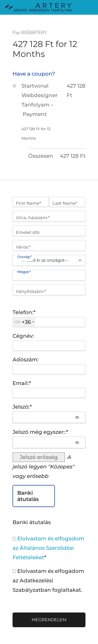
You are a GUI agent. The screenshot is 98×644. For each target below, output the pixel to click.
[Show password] (77, 417)
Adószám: (26, 360)
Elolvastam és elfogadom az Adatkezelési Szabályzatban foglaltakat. (48, 580)
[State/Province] (49, 275)
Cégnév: (23, 336)
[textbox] (49, 322)
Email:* (22, 383)
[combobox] (24, 322)
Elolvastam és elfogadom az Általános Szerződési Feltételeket (48, 548)
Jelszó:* (22, 407)
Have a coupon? (34, 74)
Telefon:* (24, 312)
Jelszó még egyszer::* (40, 432)
